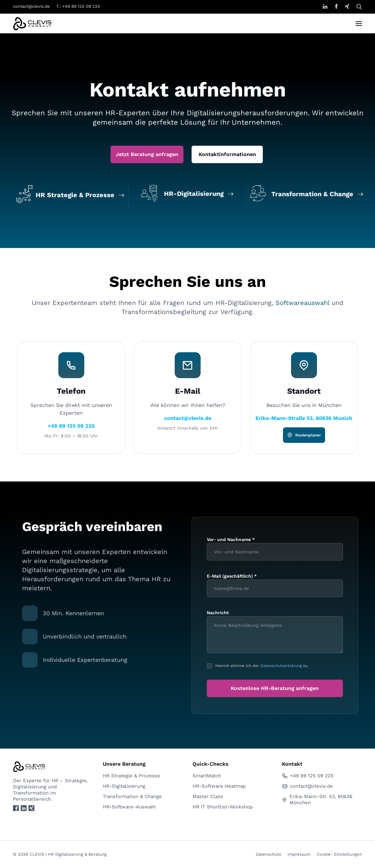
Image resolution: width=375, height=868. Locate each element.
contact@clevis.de (31, 6)
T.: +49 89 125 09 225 (78, 6)
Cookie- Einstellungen (339, 854)
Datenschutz (269, 854)
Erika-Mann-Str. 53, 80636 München (317, 800)
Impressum (299, 854)
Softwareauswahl (302, 513)
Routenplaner (304, 646)
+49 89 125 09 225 (71, 637)
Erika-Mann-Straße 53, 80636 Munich (304, 629)
